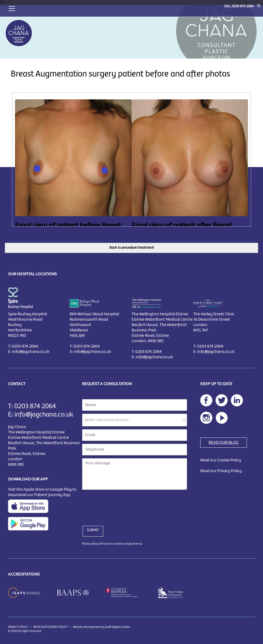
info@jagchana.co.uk (31, 352)
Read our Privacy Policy (221, 471)
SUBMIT (93, 530)
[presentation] (123, 505)
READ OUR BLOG (224, 443)
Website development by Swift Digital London (101, 627)
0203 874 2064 (243, 6)
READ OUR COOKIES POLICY (51, 627)
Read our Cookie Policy (221, 460)
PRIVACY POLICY (18, 627)
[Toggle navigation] (12, 8)
